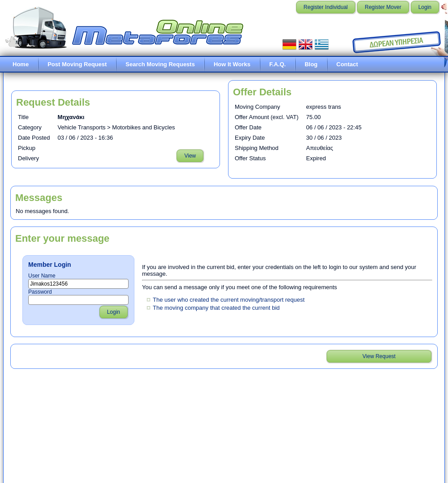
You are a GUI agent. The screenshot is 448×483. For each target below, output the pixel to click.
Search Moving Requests (160, 64)
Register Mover (383, 7)
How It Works (232, 64)
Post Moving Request (77, 64)
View (190, 156)
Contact (347, 64)
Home (21, 64)
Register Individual (326, 7)
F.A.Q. (278, 64)
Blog (311, 64)
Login (425, 7)
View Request (379, 356)
